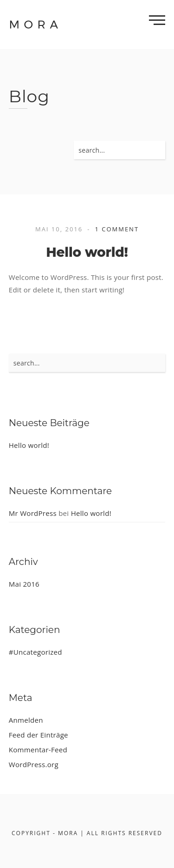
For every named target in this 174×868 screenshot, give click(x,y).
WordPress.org (34, 764)
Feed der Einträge (39, 735)
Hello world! (87, 252)
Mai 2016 (24, 584)
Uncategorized (38, 652)
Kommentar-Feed (38, 750)
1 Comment (117, 229)
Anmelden (26, 720)
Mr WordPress (33, 513)
